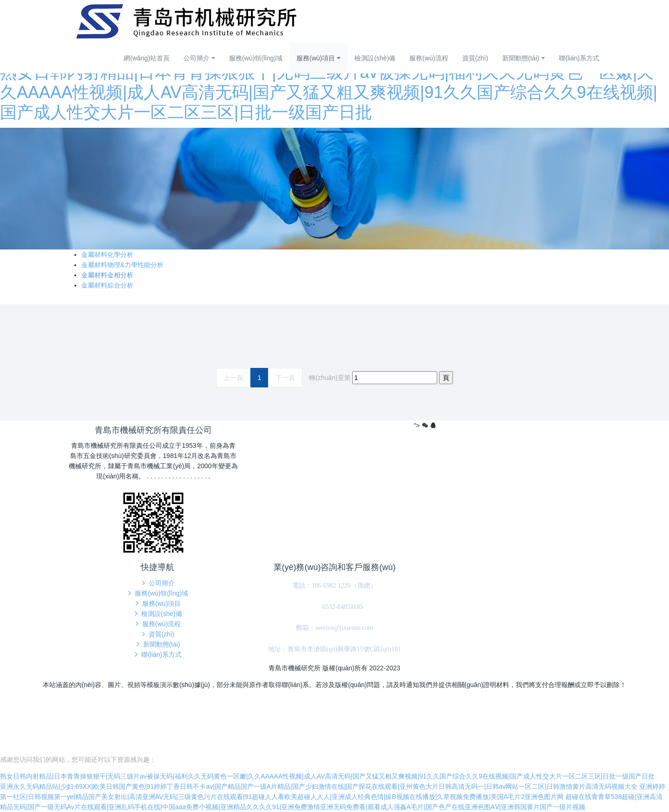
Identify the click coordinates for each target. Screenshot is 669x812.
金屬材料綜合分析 (107, 285)
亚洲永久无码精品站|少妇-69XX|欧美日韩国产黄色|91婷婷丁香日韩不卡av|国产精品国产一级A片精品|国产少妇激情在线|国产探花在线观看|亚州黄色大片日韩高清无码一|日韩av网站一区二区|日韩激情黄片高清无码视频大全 (319, 786)
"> (422, 426)
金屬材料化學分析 (107, 255)
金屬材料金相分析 (107, 275)
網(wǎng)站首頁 (147, 58)
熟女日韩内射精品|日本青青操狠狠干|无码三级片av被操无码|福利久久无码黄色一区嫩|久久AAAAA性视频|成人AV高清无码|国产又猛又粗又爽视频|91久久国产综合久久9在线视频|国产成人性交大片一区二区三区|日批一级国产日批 (329, 92)
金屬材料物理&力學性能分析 (122, 265)
